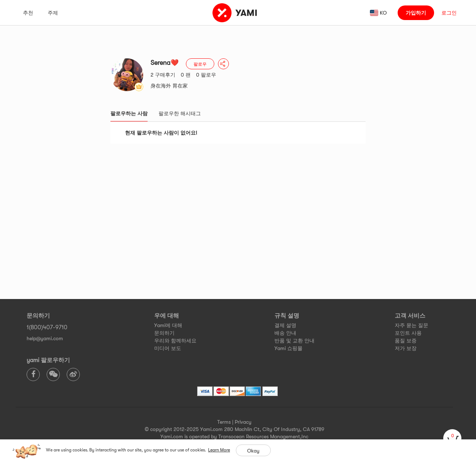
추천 (28, 13)
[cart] (452, 438)
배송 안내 (285, 333)
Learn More (219, 450)
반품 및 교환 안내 (294, 341)
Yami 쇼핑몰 (288, 348)
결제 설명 (285, 325)
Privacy (243, 422)
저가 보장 (406, 348)
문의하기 (164, 333)
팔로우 (200, 64)
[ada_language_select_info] (379, 13)
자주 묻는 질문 (411, 325)
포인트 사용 (408, 333)
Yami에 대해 (168, 325)
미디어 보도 (168, 348)
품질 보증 (406, 341)
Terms (224, 422)
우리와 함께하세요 (175, 341)
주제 (53, 13)
